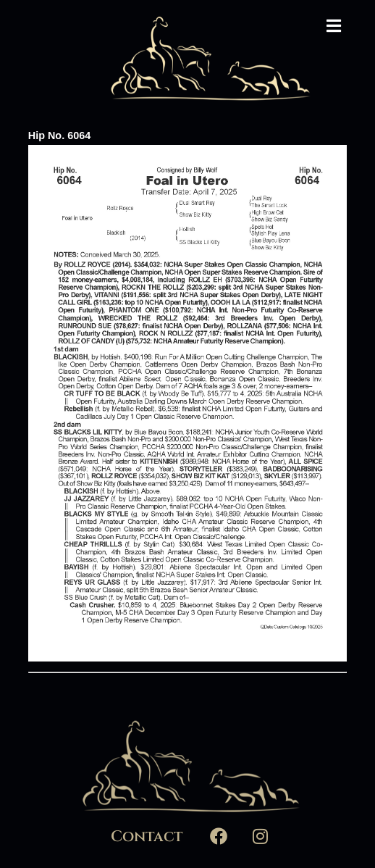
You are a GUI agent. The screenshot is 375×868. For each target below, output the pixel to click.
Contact (147, 837)
